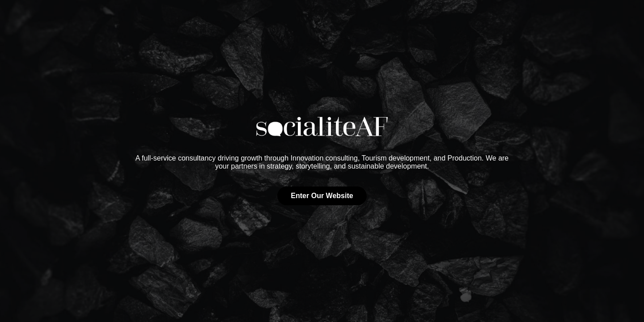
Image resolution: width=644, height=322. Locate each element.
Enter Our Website (322, 196)
